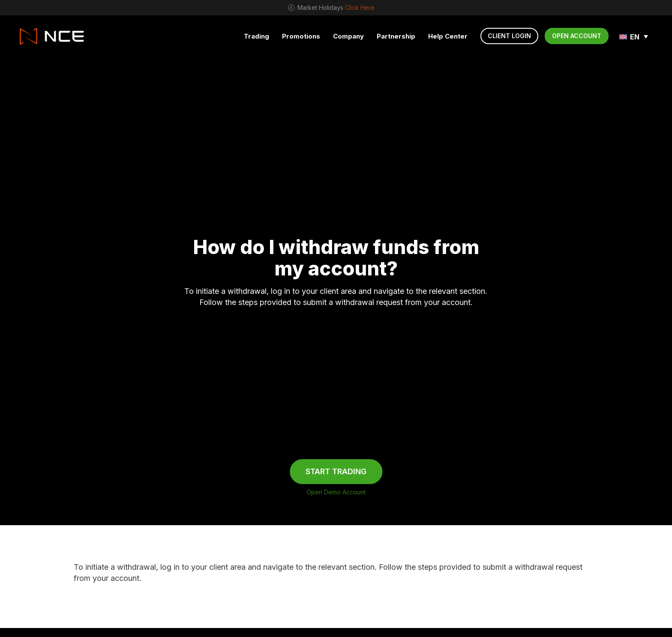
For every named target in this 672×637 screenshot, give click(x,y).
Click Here (360, 7)
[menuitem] (633, 36)
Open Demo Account (336, 492)
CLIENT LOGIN (509, 36)
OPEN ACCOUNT (577, 36)
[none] (633, 36)
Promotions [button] (301, 36)
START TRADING (336, 471)
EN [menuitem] (635, 37)
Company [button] (348, 36)
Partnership (396, 36)
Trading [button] (256, 36)
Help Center (448, 36)
